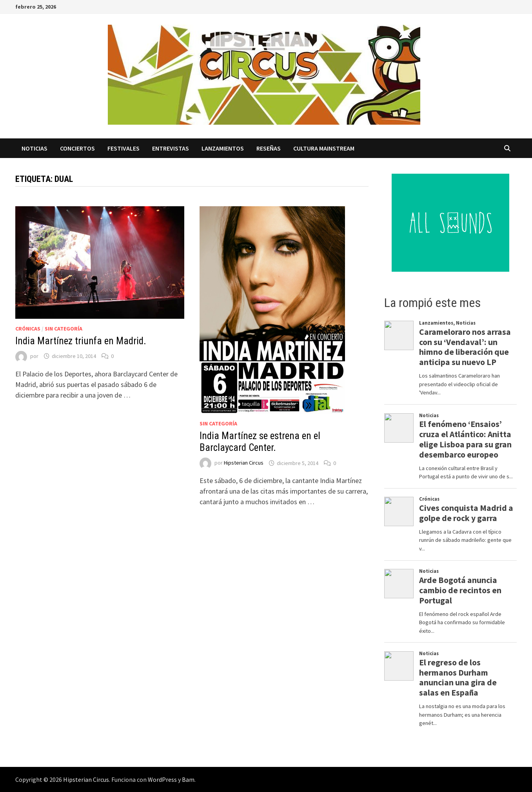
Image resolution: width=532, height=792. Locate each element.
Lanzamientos (223, 148)
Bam (188, 779)
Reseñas (269, 148)
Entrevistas (171, 148)
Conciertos (77, 148)
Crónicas (28, 329)
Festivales (123, 148)
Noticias (34, 148)
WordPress (162, 779)
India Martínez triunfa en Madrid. (81, 341)
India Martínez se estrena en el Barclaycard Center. (260, 442)
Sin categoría (64, 329)
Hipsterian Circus (244, 463)
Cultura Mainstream (324, 148)
